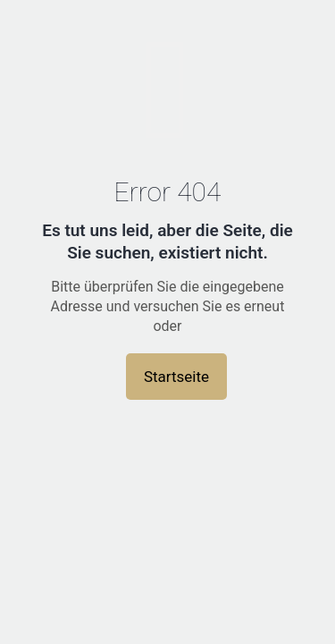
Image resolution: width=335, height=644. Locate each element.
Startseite (176, 377)
